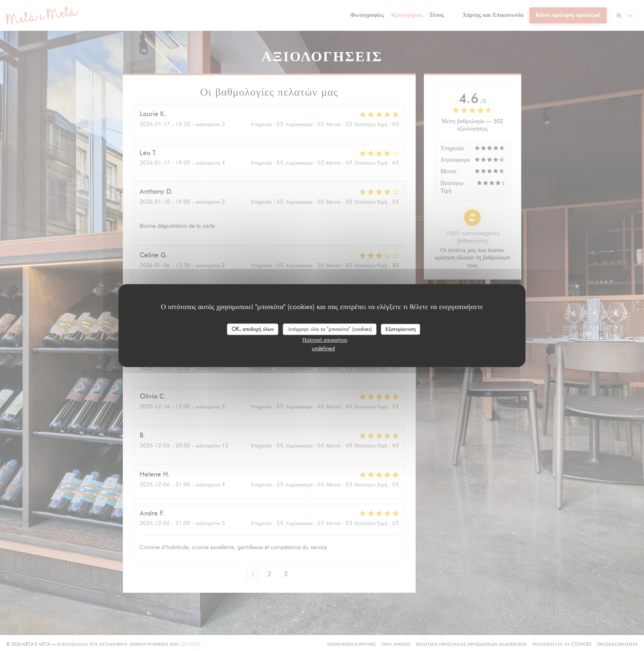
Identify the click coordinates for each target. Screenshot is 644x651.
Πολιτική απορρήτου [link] (325, 339)
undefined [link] (323, 348)
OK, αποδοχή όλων (253, 329)
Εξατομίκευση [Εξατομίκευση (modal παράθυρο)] (401, 329)
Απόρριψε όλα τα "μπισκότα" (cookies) (330, 329)
